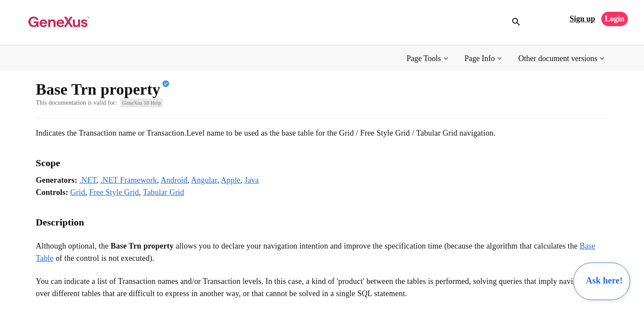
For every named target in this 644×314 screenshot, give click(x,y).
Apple (231, 180)
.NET (88, 180)
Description (60, 222)
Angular (204, 180)
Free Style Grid (114, 192)
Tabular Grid (163, 192)
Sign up (582, 19)
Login (615, 19)
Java (252, 180)
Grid (78, 192)
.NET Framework (128, 180)
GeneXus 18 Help (142, 103)
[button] (428, 59)
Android (174, 180)
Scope (48, 163)
